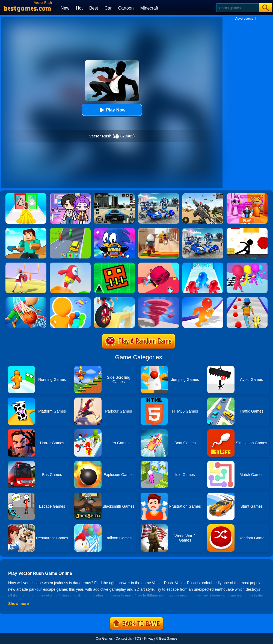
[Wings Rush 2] (114, 230)
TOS (138, 639)
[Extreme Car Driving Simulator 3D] (114, 195)
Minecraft (149, 8)
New (65, 8)
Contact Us (124, 639)
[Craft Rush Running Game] (26, 230)
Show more (18, 604)
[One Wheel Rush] (114, 299)
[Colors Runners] (70, 299)
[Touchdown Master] (26, 264)
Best (94, 8)
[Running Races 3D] (247, 264)
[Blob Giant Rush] (203, 299)
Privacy (149, 639)
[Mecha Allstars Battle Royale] (203, 230)
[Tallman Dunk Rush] (26, 299)
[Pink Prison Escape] (247, 195)
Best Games (168, 639)
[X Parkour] (247, 230)
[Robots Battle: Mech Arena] (159, 195)
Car (108, 8)
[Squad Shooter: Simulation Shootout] (203, 195)
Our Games (104, 639)
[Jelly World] (70, 264)
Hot (79, 8)
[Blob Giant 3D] (203, 264)
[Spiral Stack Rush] (159, 264)
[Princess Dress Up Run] (26, 195)
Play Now (112, 110)
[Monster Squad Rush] (247, 299)
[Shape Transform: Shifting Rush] (70, 230)
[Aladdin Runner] (159, 230)
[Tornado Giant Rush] (159, 299)
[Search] (238, 8)
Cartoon (126, 8)
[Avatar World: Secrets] (70, 195)
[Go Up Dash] (114, 264)
